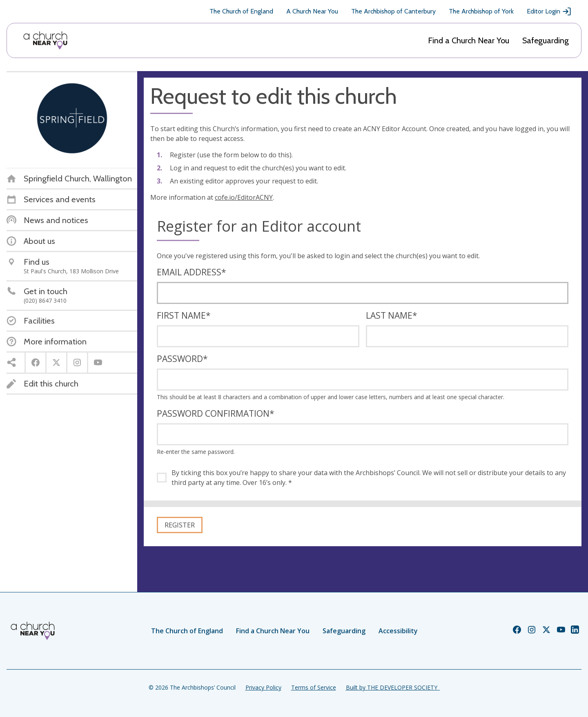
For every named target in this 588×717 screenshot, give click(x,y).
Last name (392, 315)
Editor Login (549, 11)
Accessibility (398, 631)
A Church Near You (312, 11)
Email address (192, 272)
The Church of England (241, 11)
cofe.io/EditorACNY (244, 197)
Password (182, 359)
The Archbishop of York (481, 11)
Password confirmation (216, 413)
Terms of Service (314, 687)
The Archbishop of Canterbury (393, 11)
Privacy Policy (263, 687)
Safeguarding (546, 40)
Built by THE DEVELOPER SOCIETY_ (393, 687)
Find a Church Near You (469, 40)
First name (184, 315)
